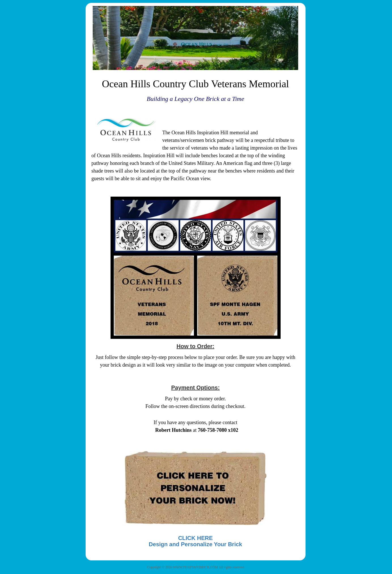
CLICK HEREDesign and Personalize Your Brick (195, 541)
